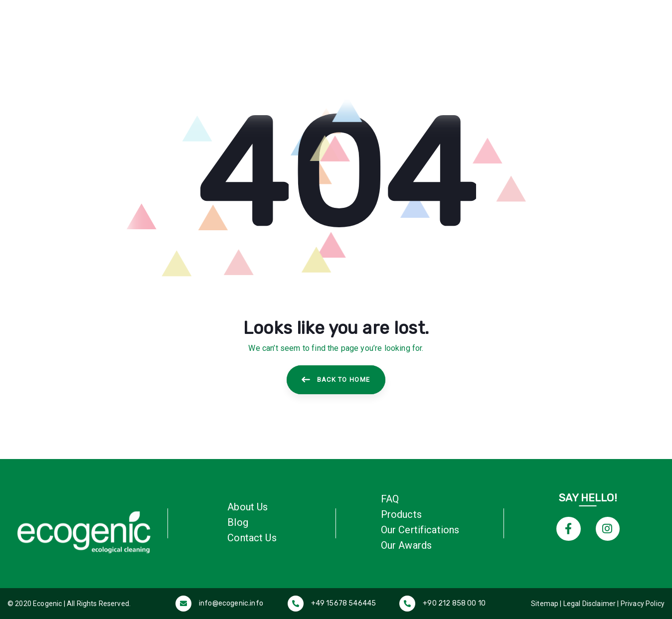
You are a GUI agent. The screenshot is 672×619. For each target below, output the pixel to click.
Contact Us (252, 538)
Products (401, 514)
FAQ (390, 499)
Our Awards (407, 545)
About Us (248, 507)
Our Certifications (420, 530)
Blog (238, 522)
